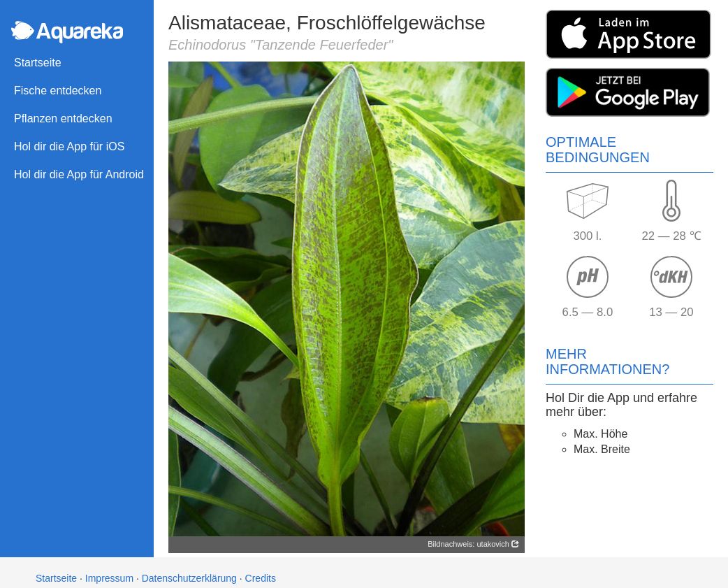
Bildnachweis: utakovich (473, 544)
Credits (261, 578)
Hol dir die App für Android (79, 174)
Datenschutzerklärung (189, 578)
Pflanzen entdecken (63, 119)
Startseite (38, 63)
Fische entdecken (58, 91)
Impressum (109, 578)
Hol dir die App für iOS (69, 146)
